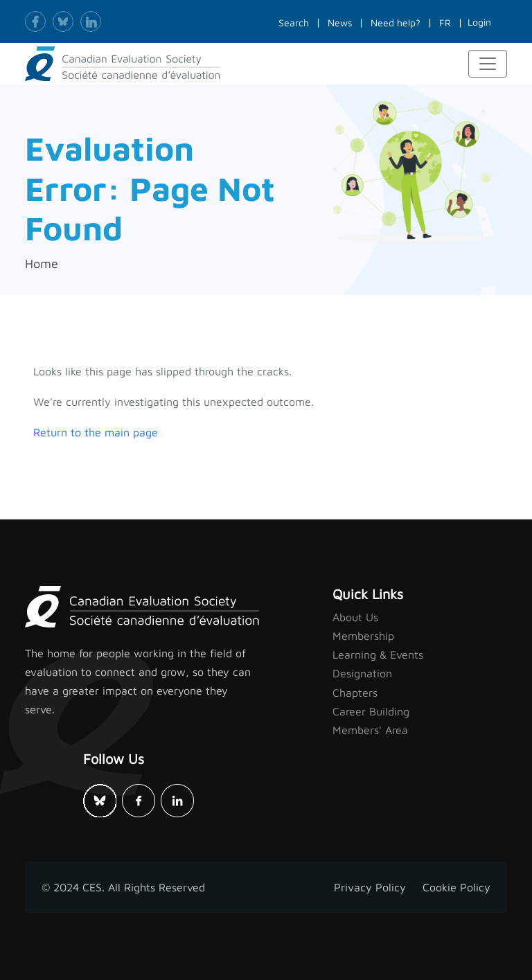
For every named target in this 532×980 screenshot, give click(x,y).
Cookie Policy (456, 887)
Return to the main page (96, 432)
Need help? (396, 23)
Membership (363, 636)
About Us (355, 617)
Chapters (355, 693)
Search (294, 23)
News (340, 23)
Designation (362, 673)
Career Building (371, 711)
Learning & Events (378, 654)
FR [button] (445, 23)
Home (42, 264)
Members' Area (370, 730)
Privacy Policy (370, 887)
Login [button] (479, 22)
